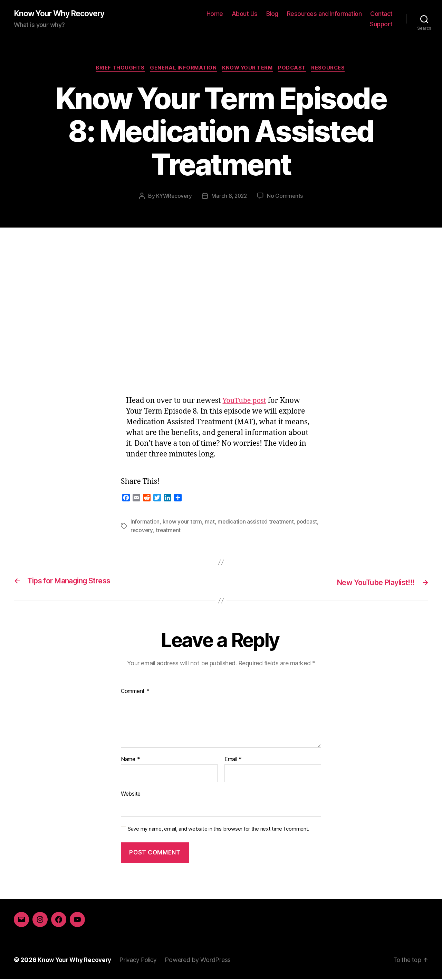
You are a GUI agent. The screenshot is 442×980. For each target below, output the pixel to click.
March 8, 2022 (230, 197)
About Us (245, 14)
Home (215, 14)
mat (210, 523)
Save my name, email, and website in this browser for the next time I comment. (219, 829)
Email (233, 760)
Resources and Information (324, 14)
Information (145, 523)
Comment (135, 692)
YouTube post (246, 402)
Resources (333, 69)
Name (130, 760)
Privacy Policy (143, 960)
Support (381, 24)
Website (131, 794)
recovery (142, 531)
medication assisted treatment (257, 523)
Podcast (295, 69)
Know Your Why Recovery (63, 14)
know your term (182, 523)
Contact (381, 14)
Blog (272, 14)
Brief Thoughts (117, 69)
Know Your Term (248, 69)
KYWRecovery (173, 197)
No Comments (286, 197)
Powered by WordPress (204, 960)
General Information (182, 69)
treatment (169, 531)
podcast (309, 523)
